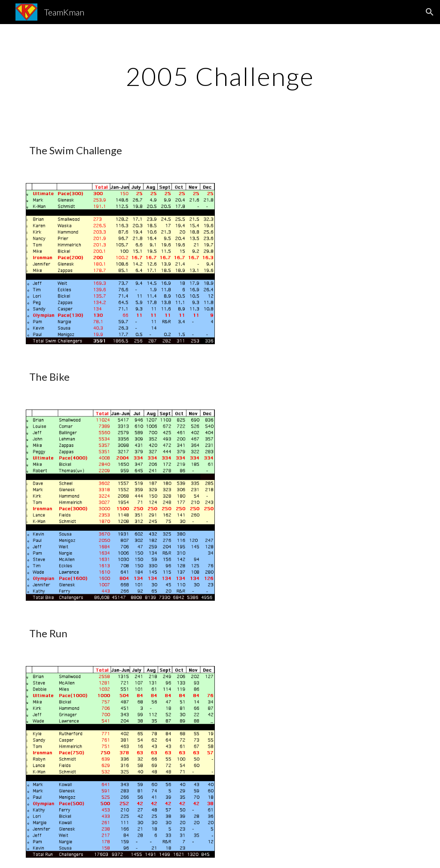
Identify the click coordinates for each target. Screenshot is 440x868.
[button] (430, 12)
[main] (220, 76)
